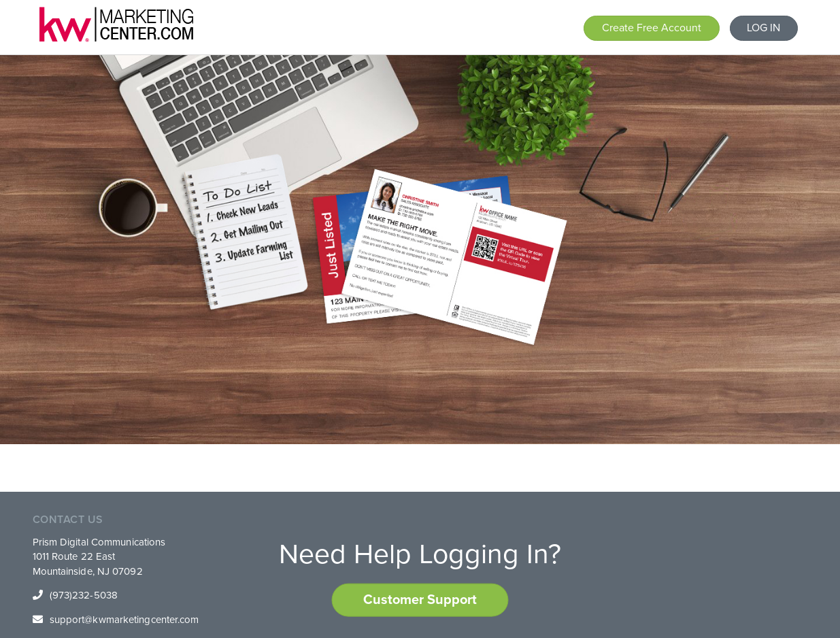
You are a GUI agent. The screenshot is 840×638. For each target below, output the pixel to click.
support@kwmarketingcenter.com (124, 620)
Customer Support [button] (420, 600)
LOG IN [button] (763, 28)
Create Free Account (652, 28)
